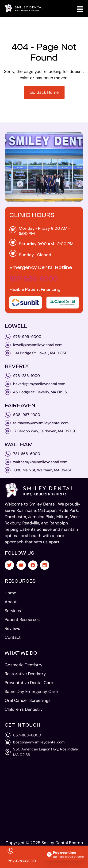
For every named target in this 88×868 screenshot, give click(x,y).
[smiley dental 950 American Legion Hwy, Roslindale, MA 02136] (44, 795)
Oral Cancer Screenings (28, 700)
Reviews (12, 628)
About (11, 602)
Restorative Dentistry (25, 674)
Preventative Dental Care (29, 683)
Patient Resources (22, 620)
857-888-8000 (33, 279)
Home (10, 593)
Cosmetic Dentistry (24, 665)
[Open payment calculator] (64, 854)
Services (13, 611)
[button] (80, 9)
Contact (13, 637)
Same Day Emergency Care (31, 692)
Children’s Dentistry (24, 709)
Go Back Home (44, 92)
